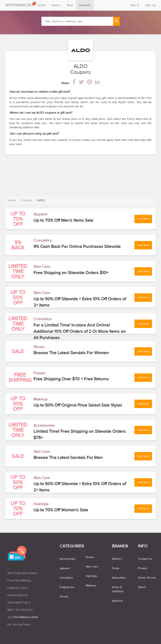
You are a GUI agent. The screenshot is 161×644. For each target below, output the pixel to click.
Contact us (145, 559)
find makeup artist (26, 617)
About (142, 587)
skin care (92, 567)
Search (56, 5)
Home (42, 5)
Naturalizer (119, 578)
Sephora (117, 601)
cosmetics (66, 578)
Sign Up (151, 5)
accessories (68, 559)
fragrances (67, 587)
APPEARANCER (20, 4)
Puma (115, 568)
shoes (90, 557)
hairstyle (91, 576)
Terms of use (147, 578)
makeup (91, 586)
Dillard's (117, 559)
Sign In (135, 5)
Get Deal (143, 219)
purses (64, 597)
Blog (70, 5)
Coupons (85, 5)
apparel (65, 568)
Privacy (143, 568)
